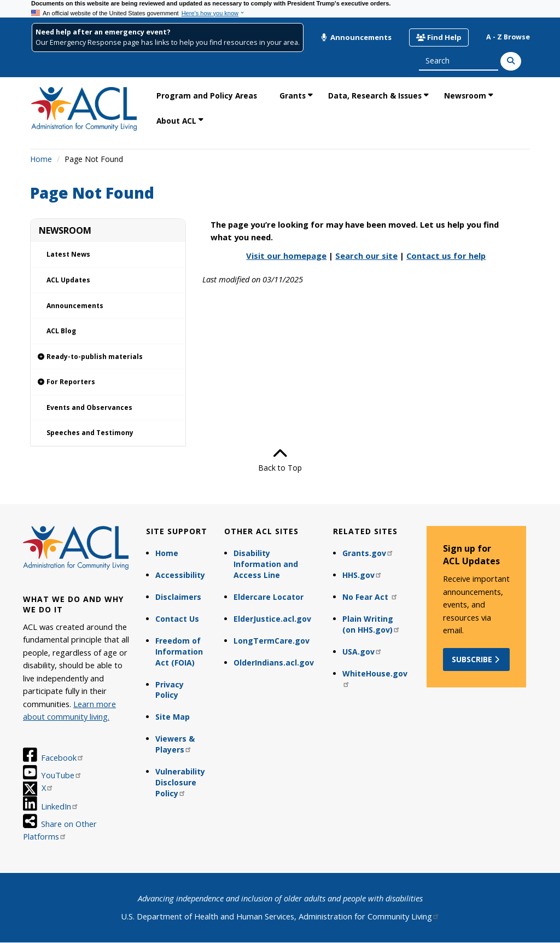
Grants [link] (293, 96)
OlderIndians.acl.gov (274, 663)
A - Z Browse (508, 37)
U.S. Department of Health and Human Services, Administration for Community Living (280, 916)
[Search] (511, 61)
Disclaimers (178, 597)
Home (41, 159)
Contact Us (177, 619)
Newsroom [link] (465, 96)
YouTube (62, 775)
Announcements (356, 37)
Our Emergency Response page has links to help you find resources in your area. (168, 42)
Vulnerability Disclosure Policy (180, 782)
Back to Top (280, 460)
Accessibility (180, 575)
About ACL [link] (176, 121)
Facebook (63, 757)
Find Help (439, 37)
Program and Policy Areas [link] (207, 96)
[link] (108, 357)
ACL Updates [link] (68, 280)
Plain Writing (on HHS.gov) (371, 624)
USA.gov (362, 652)
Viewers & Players (175, 744)
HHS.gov (362, 575)
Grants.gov (368, 553)
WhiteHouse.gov (375, 678)
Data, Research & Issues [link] (375, 96)
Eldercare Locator (269, 597)
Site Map (173, 717)
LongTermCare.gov (272, 641)
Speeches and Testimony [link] (90, 433)
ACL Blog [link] (61, 331)
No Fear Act (370, 597)
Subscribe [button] (477, 659)
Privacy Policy (170, 690)
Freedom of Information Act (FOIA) (179, 652)
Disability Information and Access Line (266, 564)
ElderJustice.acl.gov (272, 619)
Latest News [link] (68, 254)
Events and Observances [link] (89, 407)
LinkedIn (60, 806)
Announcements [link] (75, 306)
